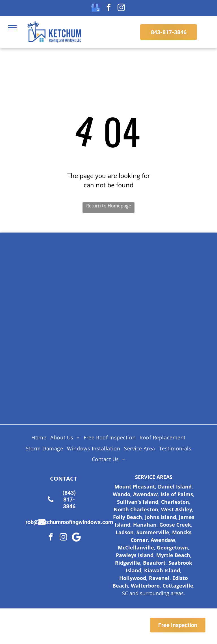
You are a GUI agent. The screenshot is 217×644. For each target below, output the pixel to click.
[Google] (76, 538)
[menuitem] (39, 438)
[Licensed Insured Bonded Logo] (139, 307)
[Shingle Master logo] (139, 265)
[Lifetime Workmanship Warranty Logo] (139, 350)
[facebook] (108, 8)
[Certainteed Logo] (79, 307)
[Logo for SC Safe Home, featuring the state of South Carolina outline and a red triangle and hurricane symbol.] (139, 392)
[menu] (12, 28)
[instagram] (121, 8)
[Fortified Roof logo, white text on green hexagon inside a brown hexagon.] (79, 392)
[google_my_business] (96, 8)
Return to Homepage (109, 206)
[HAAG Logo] (79, 350)
